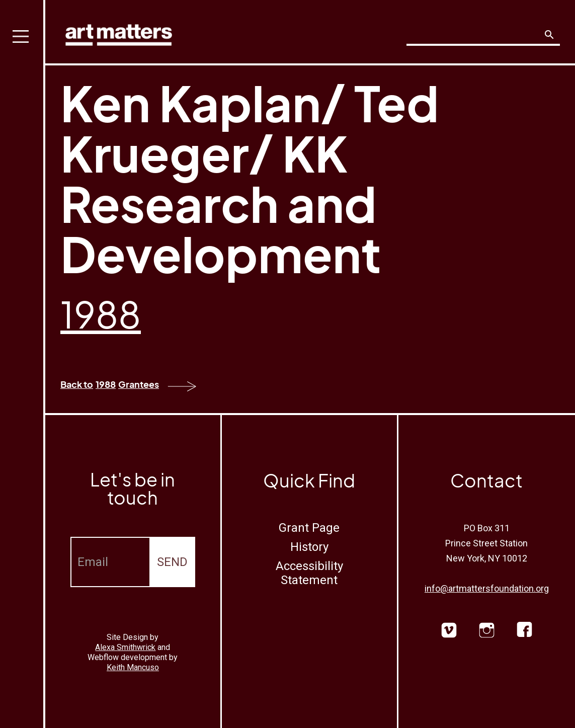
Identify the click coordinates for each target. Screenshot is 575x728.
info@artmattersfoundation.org (487, 588)
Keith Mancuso (133, 667)
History (309, 547)
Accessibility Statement (309, 573)
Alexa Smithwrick (125, 647)
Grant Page (309, 528)
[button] (23, 364)
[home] (119, 32)
